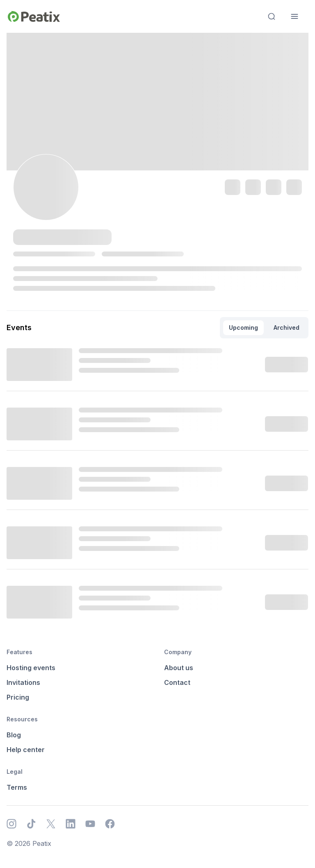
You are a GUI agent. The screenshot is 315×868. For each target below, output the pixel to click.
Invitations (23, 682)
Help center (26, 750)
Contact (177, 682)
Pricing (18, 697)
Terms (17, 787)
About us (179, 668)
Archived (286, 327)
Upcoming (243, 327)
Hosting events (31, 668)
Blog (14, 735)
